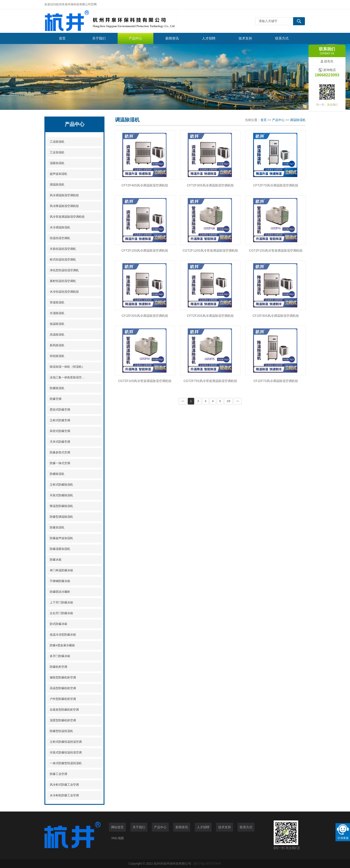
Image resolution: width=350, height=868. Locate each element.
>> (238, 401)
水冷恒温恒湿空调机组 (64, 292)
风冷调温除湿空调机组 (64, 195)
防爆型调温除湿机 (61, 517)
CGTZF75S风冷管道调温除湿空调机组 (210, 381)
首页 (62, 38)
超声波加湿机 (58, 174)
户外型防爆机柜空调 (63, 699)
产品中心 (135, 38)
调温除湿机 (57, 185)
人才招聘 (209, 38)
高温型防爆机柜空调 (63, 688)
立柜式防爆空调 (60, 420)
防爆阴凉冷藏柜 (60, 592)
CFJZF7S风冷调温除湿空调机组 (276, 381)
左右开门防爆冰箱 (61, 613)
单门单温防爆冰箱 (61, 570)
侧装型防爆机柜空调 (63, 677)
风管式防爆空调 (60, 431)
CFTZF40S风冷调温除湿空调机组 (145, 185)
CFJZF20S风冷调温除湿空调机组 (145, 316)
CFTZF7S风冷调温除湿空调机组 (276, 185)
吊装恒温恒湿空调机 (63, 249)
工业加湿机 (57, 152)
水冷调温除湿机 (60, 227)
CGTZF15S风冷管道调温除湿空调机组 (276, 250)
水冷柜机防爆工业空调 (64, 795)
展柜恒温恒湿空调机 (63, 281)
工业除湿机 (57, 142)
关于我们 (99, 38)
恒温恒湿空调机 (60, 238)
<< (183, 401)
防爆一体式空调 (60, 463)
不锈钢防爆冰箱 (60, 581)
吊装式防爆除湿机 (61, 495)
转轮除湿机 (57, 356)
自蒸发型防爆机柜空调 (64, 710)
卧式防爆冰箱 (58, 624)
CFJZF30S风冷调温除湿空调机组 (276, 316)
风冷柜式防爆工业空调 (64, 785)
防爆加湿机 (57, 527)
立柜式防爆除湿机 (61, 485)
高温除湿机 (57, 335)
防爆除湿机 (57, 388)
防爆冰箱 (56, 560)
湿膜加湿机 (57, 163)
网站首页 (117, 827)
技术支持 (245, 38)
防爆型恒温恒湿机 (61, 731)
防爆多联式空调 (60, 452)
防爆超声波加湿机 (61, 538)
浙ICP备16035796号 (207, 864)
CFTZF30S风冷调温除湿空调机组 (210, 185)
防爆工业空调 (58, 774)
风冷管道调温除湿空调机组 (67, 217)
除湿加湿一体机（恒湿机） (67, 367)
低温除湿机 (57, 324)
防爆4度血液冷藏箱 (62, 645)
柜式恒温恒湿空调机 (63, 260)
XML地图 (118, 838)
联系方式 (282, 38)
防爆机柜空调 (58, 667)
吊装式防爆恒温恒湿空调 (66, 752)
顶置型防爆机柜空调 (63, 720)
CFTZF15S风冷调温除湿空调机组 (145, 250)
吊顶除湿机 (57, 313)
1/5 (228, 401)
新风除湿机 (57, 345)
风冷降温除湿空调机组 (64, 206)
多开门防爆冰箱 (60, 656)
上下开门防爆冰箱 (61, 602)
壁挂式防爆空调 (60, 410)
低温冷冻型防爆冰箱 (63, 635)
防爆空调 (56, 399)
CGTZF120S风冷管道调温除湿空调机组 (210, 250)
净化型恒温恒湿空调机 (64, 270)
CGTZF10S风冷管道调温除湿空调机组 (145, 381)
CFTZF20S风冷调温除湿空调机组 (210, 316)
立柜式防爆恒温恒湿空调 (66, 742)
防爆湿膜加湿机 (60, 549)
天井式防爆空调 (60, 442)
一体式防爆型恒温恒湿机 (66, 763)
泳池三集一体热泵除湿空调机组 (68, 377)
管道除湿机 (57, 302)
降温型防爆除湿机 (61, 506)
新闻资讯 (172, 38)
